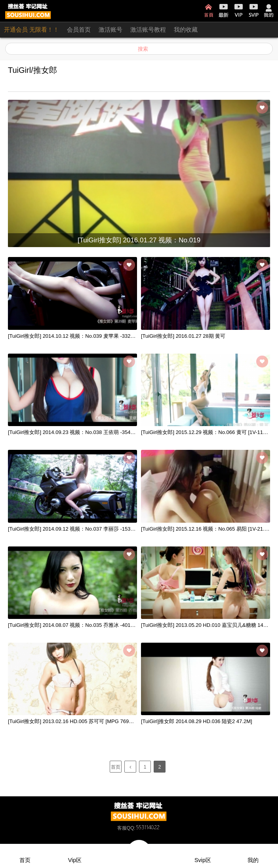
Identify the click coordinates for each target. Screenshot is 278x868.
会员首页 (79, 30)
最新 (224, 11)
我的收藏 (186, 30)
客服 (122, 828)
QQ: (144, 828)
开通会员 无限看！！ (31, 30)
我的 (269, 11)
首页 (208, 11)
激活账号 (110, 30)
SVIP (254, 11)
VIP (239, 11)
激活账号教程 (148, 30)
